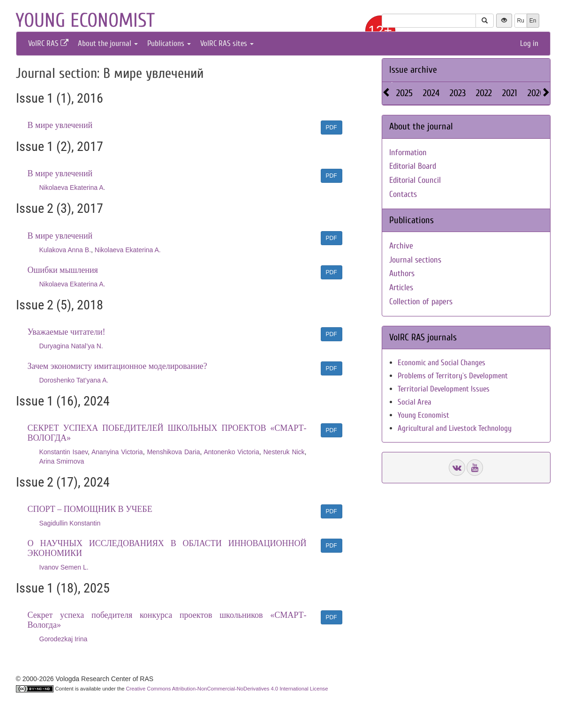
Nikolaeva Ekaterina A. (72, 188)
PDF (332, 128)
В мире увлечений (60, 125)
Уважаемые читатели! (67, 332)
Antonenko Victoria (231, 452)
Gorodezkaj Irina (64, 639)
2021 (510, 93)
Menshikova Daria (173, 452)
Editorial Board (413, 166)
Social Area (415, 402)
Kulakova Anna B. (65, 250)
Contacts (403, 194)
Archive (401, 246)
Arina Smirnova (62, 461)
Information (408, 153)
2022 (484, 93)
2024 (431, 93)
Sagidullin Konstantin (70, 523)
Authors (402, 274)
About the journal (108, 43)
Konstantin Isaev (64, 452)
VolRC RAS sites (227, 43)
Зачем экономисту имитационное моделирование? (117, 366)
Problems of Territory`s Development (453, 376)
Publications (169, 43)
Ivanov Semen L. (64, 567)
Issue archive (413, 70)
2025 (404, 93)
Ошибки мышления (63, 270)
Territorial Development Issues (444, 389)
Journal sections (415, 260)
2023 (458, 93)
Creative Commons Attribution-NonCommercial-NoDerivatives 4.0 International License (227, 689)
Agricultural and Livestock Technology (455, 428)
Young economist (85, 20)
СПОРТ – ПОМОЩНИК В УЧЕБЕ (90, 509)
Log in (529, 43)
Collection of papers (421, 302)
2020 (536, 93)
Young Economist (423, 415)
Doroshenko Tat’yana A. (74, 380)
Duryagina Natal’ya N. (71, 346)
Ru (521, 21)
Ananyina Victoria (117, 452)
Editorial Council (415, 180)
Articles (401, 288)
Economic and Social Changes (441, 363)
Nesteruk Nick (284, 452)
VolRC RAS (48, 43)
